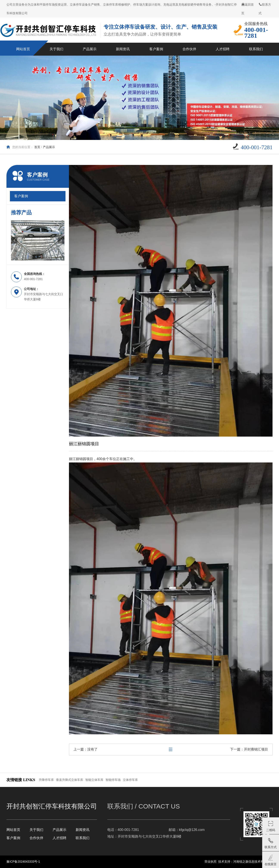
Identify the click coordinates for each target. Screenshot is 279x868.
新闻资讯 (83, 830)
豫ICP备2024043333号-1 (23, 862)
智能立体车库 (94, 780)
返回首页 (248, 9)
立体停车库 (130, 780)
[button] (14, 240)
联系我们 (83, 838)
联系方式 (265, 9)
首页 (37, 147)
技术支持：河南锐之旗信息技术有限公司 (245, 862)
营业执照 (210, 862)
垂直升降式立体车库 (70, 780)
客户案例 (13, 838)
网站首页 (13, 830)
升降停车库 (46, 780)
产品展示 (49, 147)
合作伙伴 (36, 838)
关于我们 (36, 830)
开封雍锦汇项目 (256, 749)
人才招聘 (59, 838)
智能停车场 (113, 780)
